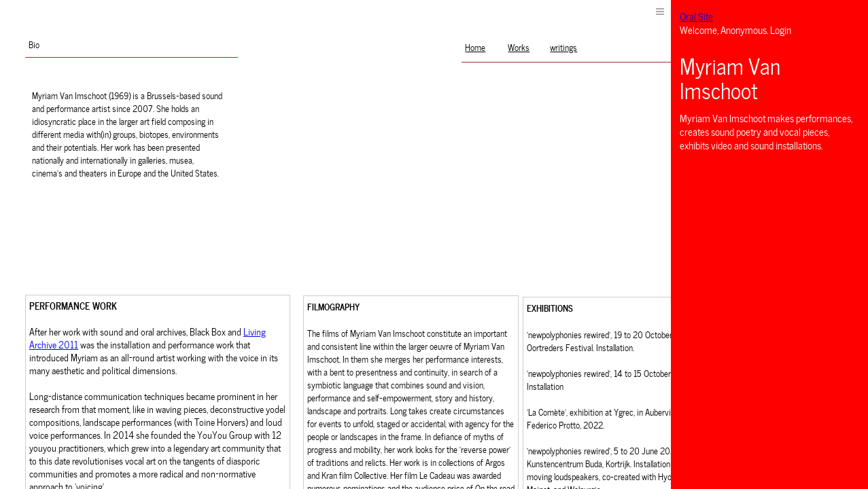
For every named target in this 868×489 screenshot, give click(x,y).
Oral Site (696, 16)
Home (475, 47)
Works (519, 47)
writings (563, 47)
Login (781, 29)
